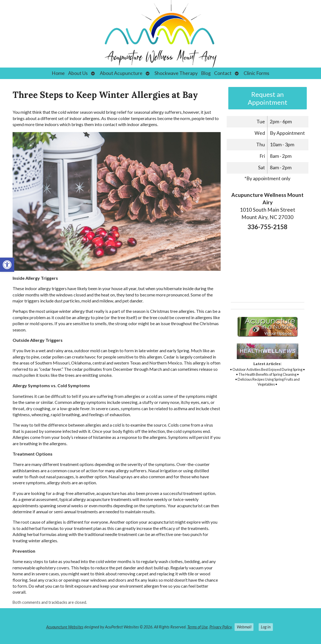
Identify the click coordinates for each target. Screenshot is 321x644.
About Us (78, 73)
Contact (223, 73)
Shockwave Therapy (176, 73)
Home (58, 73)
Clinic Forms (256, 73)
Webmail (244, 627)
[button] (7, 265)
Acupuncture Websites (65, 627)
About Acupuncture (121, 73)
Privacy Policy (221, 627)
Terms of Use (198, 627)
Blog (206, 73)
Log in (266, 627)
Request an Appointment (268, 98)
